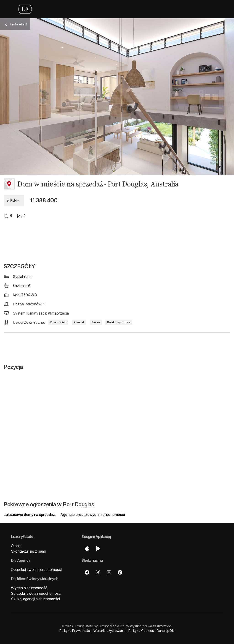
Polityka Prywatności (75, 631)
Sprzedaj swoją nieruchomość (36, 593)
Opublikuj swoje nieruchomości (36, 570)
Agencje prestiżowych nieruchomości (93, 515)
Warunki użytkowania (109, 631)
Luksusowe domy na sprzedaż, (30, 515)
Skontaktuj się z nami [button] (28, 551)
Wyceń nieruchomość (29, 588)
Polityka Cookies (141, 631)
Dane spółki (166, 631)
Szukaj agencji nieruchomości (35, 599)
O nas (16, 546)
